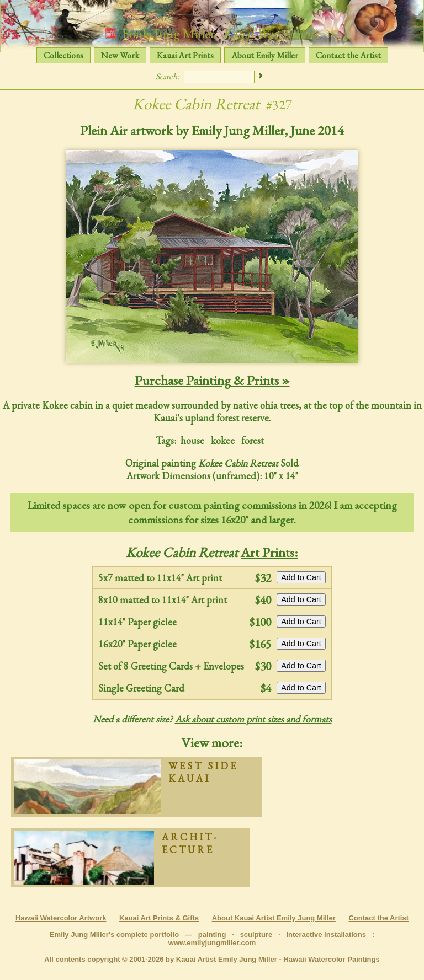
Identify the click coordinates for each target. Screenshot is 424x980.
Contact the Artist (348, 55)
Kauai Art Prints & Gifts (159, 918)
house (192, 440)
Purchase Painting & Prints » (212, 380)
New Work (120, 55)
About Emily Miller (265, 55)
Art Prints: (269, 552)
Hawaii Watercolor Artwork (61, 918)
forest (253, 440)
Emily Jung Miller (212, 33)
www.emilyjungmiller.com (212, 943)
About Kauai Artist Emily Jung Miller (274, 918)
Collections (63, 55)
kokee (223, 440)
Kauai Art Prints (185, 55)
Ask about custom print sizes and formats (253, 719)
